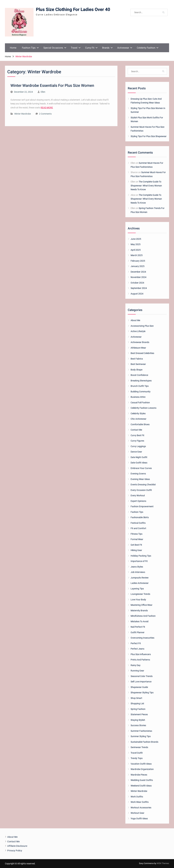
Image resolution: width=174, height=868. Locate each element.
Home (13, 48)
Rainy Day (136, 665)
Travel (74, 48)
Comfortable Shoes (140, 424)
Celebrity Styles (138, 413)
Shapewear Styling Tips (142, 693)
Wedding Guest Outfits (142, 780)
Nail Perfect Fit (138, 627)
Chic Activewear (138, 419)
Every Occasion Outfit (141, 490)
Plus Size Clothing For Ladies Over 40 (73, 10)
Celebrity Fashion (146, 48)
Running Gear (137, 671)
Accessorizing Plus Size (142, 326)
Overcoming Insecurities (142, 638)
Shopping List (137, 703)
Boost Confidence (139, 375)
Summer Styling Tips (141, 736)
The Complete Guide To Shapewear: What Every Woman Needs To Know (146, 186)
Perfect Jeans (137, 649)
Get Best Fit (136, 545)
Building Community (141, 392)
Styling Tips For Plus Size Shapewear (149, 136)
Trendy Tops (137, 758)
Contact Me (136, 430)
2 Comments (45, 114)
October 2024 (137, 283)
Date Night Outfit (139, 457)
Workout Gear (137, 813)
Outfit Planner (138, 632)
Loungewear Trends (140, 594)
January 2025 (138, 266)
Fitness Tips (136, 534)
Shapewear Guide (139, 687)
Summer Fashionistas (141, 731)
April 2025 (136, 250)
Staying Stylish (138, 720)
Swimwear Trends (139, 747)
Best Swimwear (138, 364)
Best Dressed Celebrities (142, 353)
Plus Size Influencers (141, 654)
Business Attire (138, 397)
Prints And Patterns (140, 660)
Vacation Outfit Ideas (141, 764)
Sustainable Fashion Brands (144, 742)
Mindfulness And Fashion (143, 616)
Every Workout (138, 495)
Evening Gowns (138, 474)
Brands (106, 48)
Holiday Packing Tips (141, 556)
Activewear (123, 48)
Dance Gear (136, 452)
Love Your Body (138, 600)
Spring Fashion (138, 709)
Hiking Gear (136, 550)
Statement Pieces (139, 714)
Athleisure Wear (138, 348)
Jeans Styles (137, 567)
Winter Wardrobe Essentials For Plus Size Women (52, 86)
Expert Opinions (138, 501)
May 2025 (136, 244)
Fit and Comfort (138, 528)
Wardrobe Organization (142, 769)
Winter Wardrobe (23, 114)
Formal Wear (137, 539)
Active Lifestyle (138, 331)
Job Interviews (138, 572)
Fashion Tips (29, 48)
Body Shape (136, 370)
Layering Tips (137, 589)
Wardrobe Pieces (139, 775)
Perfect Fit (136, 643)
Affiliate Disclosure (17, 846)
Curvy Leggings (138, 446)
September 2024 (139, 288)
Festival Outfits (138, 523)
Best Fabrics (137, 359)
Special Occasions (53, 48)
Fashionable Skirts (140, 517)
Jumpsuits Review (140, 578)
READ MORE (47, 108)
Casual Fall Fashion (140, 403)
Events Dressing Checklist (143, 485)
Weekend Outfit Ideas (141, 786)
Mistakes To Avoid (140, 621)
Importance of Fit (139, 561)
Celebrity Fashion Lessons (143, 408)
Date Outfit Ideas (139, 463)
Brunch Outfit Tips (140, 386)
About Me (135, 320)
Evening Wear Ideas (140, 479)
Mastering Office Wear (142, 605)
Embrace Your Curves (141, 468)
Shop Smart (136, 698)
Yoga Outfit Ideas (139, 818)
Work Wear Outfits (140, 802)
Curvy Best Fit (137, 435)
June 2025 (136, 239)
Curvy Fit (90, 48)
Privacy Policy (15, 851)
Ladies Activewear (140, 583)
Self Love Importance (141, 682)
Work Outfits (137, 797)
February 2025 (138, 261)
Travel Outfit (137, 753)
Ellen (43, 92)
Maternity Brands (139, 611)
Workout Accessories (141, 808)
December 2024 (138, 272)
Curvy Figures (137, 441)
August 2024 (137, 294)
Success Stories (138, 725)
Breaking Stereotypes (141, 381)
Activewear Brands (140, 342)
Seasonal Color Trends (142, 676)
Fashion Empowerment (142, 506)
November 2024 (138, 277)
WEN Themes (163, 863)
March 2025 (137, 255)
